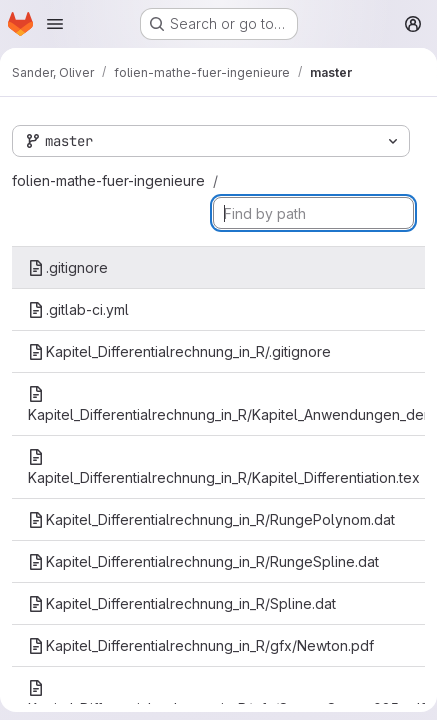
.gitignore (68, 267)
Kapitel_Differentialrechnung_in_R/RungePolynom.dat (211, 519)
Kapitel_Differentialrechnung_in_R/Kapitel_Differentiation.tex (224, 467)
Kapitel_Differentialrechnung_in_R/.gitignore (179, 351)
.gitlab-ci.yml (78, 309)
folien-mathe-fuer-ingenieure (108, 180)
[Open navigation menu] (55, 24)
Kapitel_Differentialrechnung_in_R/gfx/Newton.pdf (201, 645)
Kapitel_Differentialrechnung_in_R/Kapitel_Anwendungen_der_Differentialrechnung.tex (226, 404)
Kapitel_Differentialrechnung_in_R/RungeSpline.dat (203, 561)
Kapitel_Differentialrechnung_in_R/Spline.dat (182, 603)
